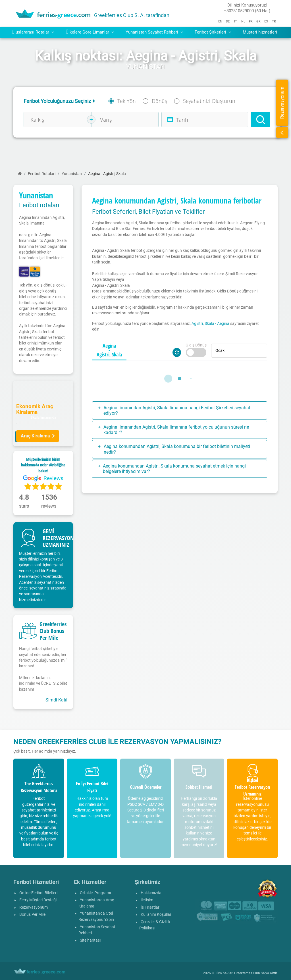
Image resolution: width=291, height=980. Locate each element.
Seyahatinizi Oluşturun (209, 101)
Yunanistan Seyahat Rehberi (97, 930)
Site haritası (90, 940)
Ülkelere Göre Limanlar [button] (90, 32)
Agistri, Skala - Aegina (210, 323)
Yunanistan (72, 174)
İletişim (147, 900)
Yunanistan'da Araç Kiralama (96, 903)
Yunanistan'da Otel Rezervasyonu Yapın (96, 916)
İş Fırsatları (150, 907)
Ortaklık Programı (95, 893)
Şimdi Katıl (56, 700)
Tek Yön (127, 101)
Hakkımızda (151, 893)
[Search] (261, 120)
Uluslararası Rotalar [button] (33, 32)
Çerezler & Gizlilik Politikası (155, 925)
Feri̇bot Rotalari (42, 174)
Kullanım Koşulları (156, 914)
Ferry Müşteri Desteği (38, 900)
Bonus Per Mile (32, 914)
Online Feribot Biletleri (38, 893)
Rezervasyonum (34, 907)
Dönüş (159, 101)
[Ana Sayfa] (20, 174)
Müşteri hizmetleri (260, 32)
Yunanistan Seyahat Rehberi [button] (154, 32)
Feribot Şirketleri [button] (213, 32)
